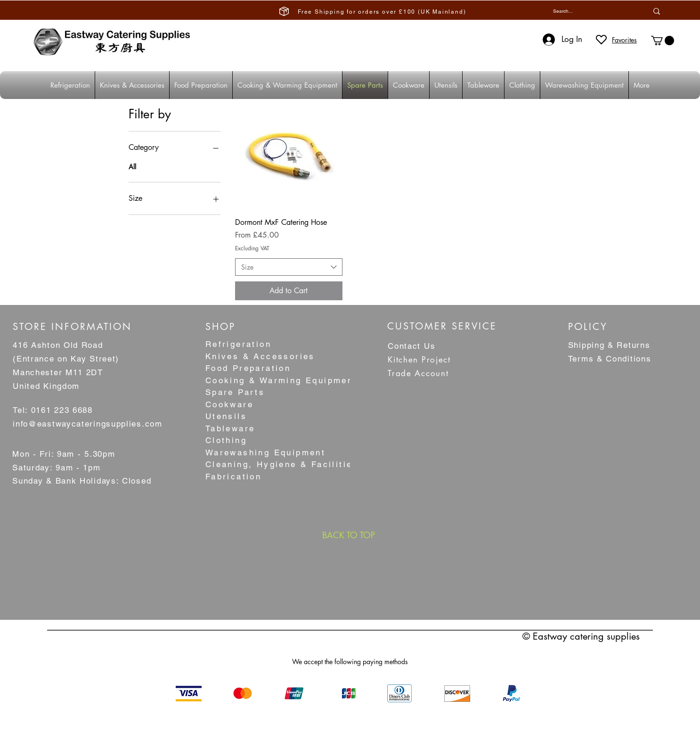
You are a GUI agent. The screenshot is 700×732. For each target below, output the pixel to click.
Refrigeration (238, 344)
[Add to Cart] (289, 291)
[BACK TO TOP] (349, 535)
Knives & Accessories (260, 356)
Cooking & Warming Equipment (281, 380)
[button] (663, 41)
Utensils (226, 416)
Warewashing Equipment (265, 452)
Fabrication (233, 477)
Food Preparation (248, 368)
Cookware (229, 404)
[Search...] (589, 11)
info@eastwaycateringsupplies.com (87, 424)
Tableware (230, 428)
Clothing (226, 440)
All (132, 166)
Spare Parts (235, 392)
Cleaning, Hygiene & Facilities (282, 464)
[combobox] (289, 267)
